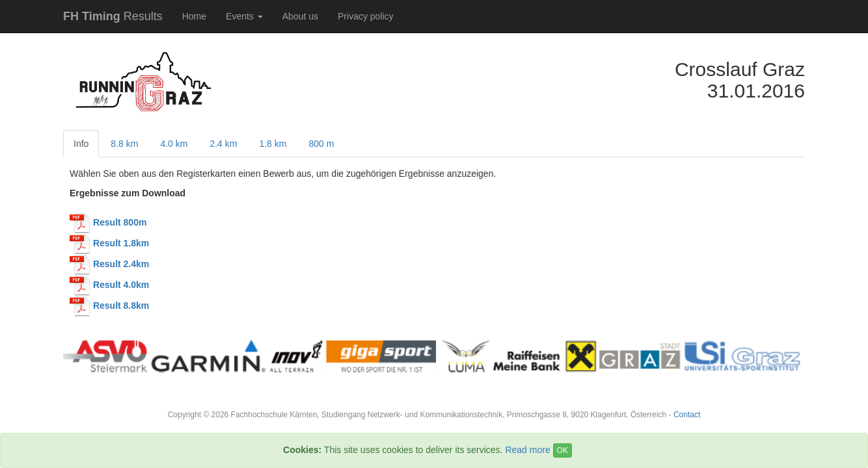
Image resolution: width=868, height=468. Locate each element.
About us (300, 16)
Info (81, 144)
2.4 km (223, 144)
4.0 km (174, 144)
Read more (527, 450)
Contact (687, 415)
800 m (321, 144)
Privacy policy (366, 16)
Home (194, 16)
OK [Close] (563, 450)
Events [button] (244, 16)
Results (113, 16)
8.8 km (124, 144)
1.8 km (273, 144)
